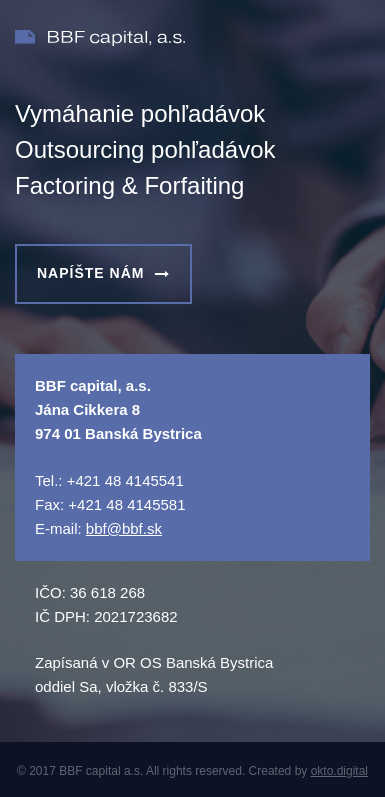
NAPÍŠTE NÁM (103, 273)
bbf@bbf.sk (124, 528)
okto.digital (339, 771)
